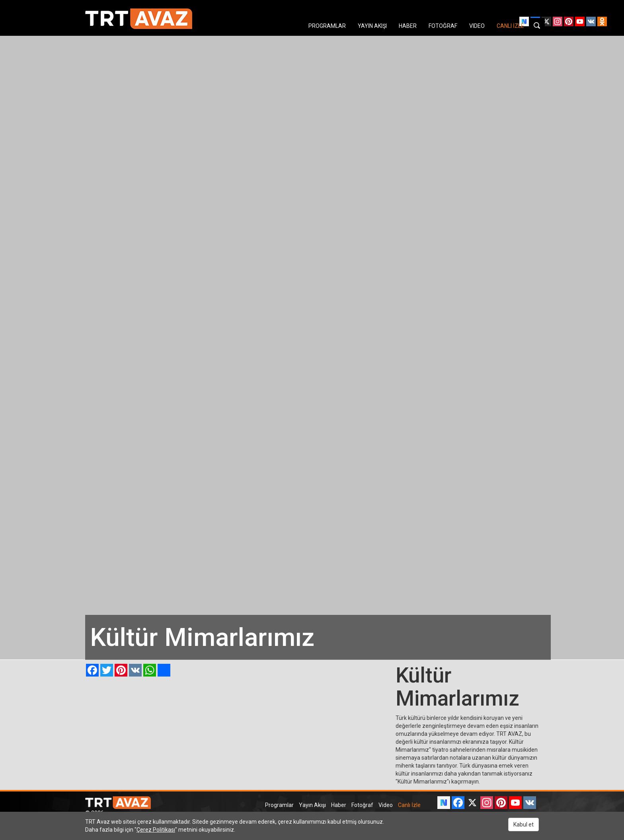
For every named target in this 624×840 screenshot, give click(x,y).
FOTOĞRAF (443, 26)
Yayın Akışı (312, 805)
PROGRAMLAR (327, 26)
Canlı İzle (409, 805)
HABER (408, 26)
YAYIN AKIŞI (372, 26)
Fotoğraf (362, 805)
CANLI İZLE (510, 26)
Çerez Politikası (156, 830)
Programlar (279, 805)
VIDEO (477, 26)
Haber (339, 805)
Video (386, 805)
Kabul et (524, 824)
